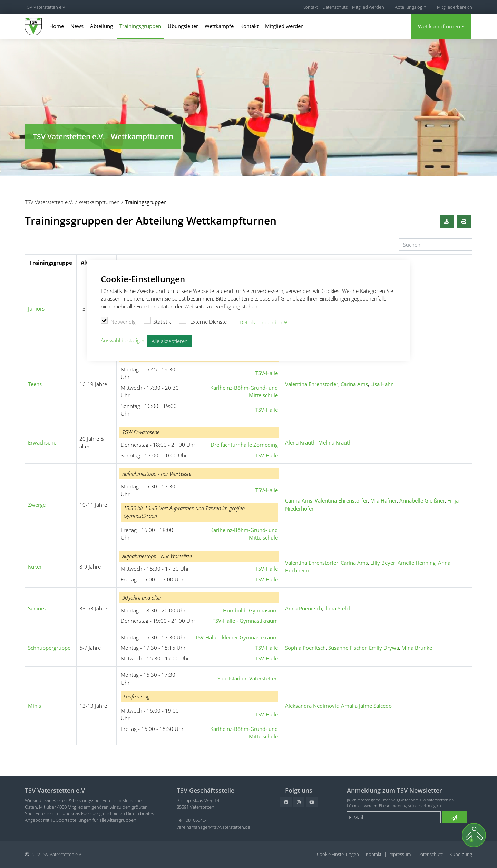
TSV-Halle (267, 373)
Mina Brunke (417, 648)
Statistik (158, 321)
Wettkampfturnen (439, 26)
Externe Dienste (203, 321)
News (77, 26)
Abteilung (101, 26)
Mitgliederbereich (455, 7)
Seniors (37, 608)
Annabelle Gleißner (422, 500)
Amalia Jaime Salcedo (366, 706)
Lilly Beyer (383, 563)
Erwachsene (42, 442)
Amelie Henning (417, 563)
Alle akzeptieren (170, 341)
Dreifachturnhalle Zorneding (244, 445)
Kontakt (310, 7)
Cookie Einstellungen (338, 854)
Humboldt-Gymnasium (250, 610)
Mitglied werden (368, 7)
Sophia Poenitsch (305, 648)
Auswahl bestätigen (123, 340)
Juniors (36, 308)
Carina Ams (354, 384)
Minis (35, 706)
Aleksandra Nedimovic (312, 706)
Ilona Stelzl (337, 608)
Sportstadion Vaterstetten (248, 678)
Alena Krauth (300, 442)
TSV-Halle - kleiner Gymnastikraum (236, 637)
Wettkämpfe (219, 26)
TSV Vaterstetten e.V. (46, 7)
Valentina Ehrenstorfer (312, 384)
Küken (35, 566)
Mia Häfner (384, 500)
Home (57, 26)
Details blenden (261, 322)
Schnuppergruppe (49, 648)
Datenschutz (335, 7)
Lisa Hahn (382, 384)
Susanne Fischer (347, 648)
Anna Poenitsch (304, 608)
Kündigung (461, 854)
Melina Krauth (335, 442)
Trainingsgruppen (140, 26)
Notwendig (118, 321)
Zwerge (37, 505)
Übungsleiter (183, 26)
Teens (35, 384)
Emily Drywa (384, 648)
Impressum (399, 854)
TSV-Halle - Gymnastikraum (245, 621)
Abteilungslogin (411, 7)
